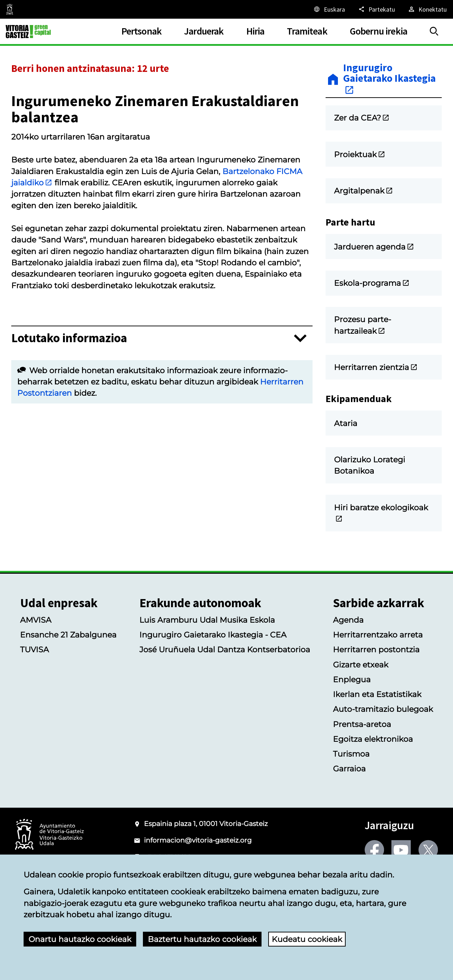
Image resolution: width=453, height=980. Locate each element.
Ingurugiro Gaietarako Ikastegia (389, 79)
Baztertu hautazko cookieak (202, 939)
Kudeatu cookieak (307, 939)
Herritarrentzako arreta (378, 635)
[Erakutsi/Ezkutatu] (434, 32)
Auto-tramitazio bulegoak (383, 709)
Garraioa (349, 769)
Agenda (348, 620)
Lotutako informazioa (69, 338)
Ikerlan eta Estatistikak (377, 694)
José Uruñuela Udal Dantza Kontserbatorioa (225, 649)
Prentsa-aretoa (362, 724)
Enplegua (352, 679)
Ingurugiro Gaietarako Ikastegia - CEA (213, 635)
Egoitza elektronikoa (373, 739)
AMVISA (36, 620)
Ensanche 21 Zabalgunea (68, 635)
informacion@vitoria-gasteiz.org (198, 840)
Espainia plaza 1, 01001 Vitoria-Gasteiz (206, 824)
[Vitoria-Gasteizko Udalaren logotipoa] (49, 835)
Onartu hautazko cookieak (80, 939)
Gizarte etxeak (361, 665)
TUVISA (34, 649)
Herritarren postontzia (376, 649)
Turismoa (351, 754)
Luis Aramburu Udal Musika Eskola (207, 620)
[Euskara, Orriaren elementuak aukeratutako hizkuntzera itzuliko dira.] (329, 9)
